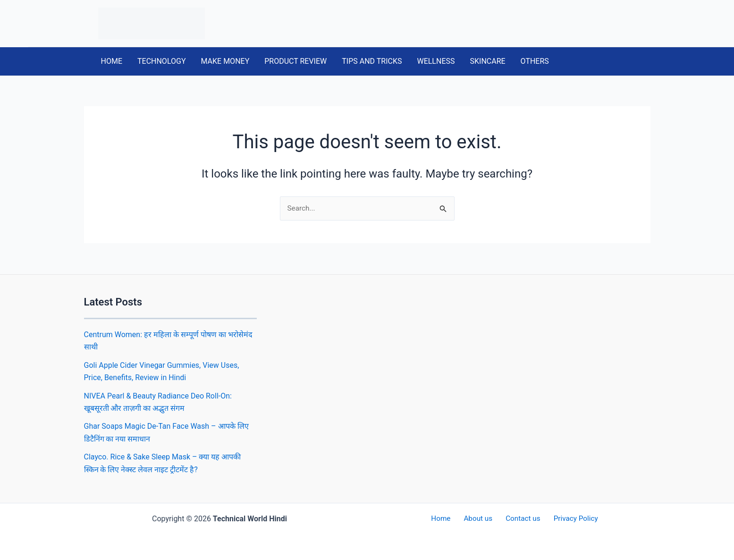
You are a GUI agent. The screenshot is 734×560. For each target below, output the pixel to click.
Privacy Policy (569, 519)
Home (447, 519)
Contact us (520, 519)
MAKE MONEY (225, 61)
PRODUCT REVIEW (295, 61)
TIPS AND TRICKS (372, 61)
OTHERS (535, 61)
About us (480, 519)
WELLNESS (436, 61)
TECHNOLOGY (162, 61)
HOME (112, 61)
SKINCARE (487, 61)
